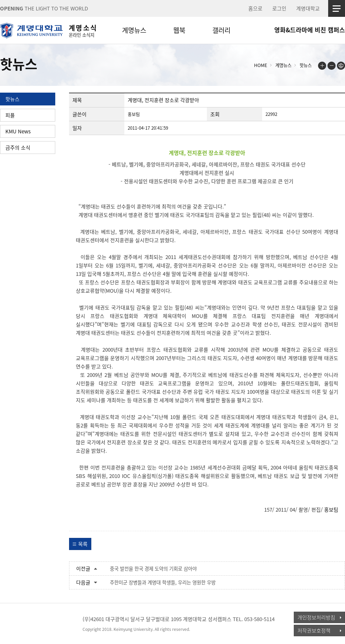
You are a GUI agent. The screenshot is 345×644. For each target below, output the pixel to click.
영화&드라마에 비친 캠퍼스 (310, 30)
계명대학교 (308, 8)
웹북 (179, 30)
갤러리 (221, 30)
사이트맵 (337, 8)
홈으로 (255, 8)
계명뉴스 (134, 30)
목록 (83, 544)
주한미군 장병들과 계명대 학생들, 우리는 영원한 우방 (163, 582)
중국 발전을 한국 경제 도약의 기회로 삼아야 (153, 569)
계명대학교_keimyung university (31, 623)
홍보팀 (331, 510)
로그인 (279, 8)
